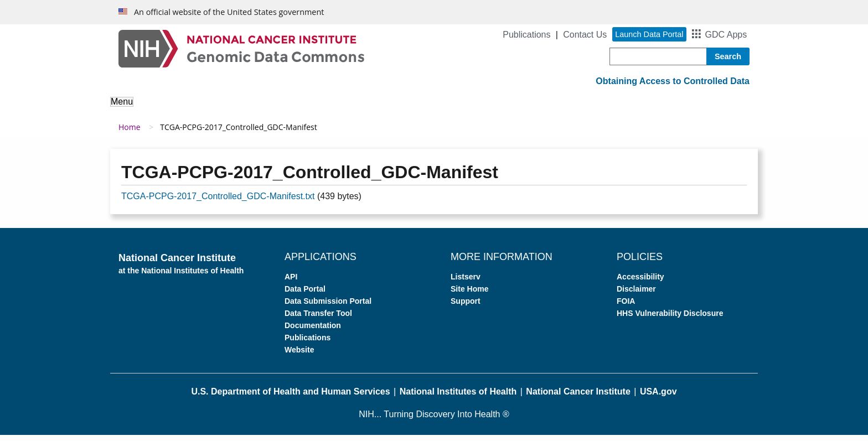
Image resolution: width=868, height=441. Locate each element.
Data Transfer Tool (318, 319)
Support (581, 109)
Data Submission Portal (328, 307)
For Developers (516, 109)
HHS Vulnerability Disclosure (670, 319)
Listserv (466, 283)
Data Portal (305, 295)
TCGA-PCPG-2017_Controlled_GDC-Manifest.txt (218, 202)
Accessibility (640, 283)
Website (299, 356)
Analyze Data (304, 109)
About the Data (229, 109)
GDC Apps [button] (726, 35)
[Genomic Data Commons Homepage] (241, 48)
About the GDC (150, 109)
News (626, 109)
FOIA (626, 307)
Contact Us (585, 35)
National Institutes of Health (458, 398)
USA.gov (658, 398)
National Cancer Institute (578, 398)
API (291, 283)
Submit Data (442, 109)
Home (130, 133)
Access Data (374, 109)
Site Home (469, 295)
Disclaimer (636, 295)
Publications (526, 35)
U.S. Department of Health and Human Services (290, 398)
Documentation (313, 331)
